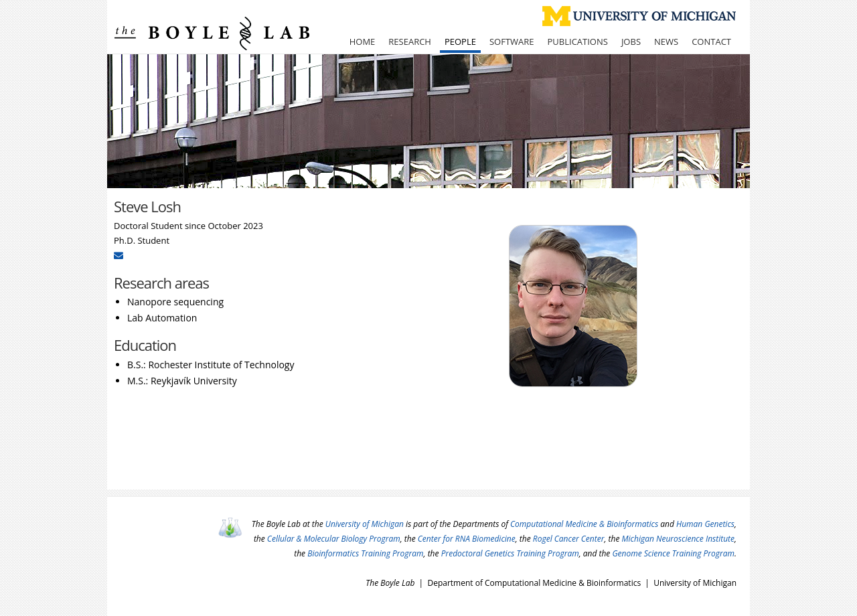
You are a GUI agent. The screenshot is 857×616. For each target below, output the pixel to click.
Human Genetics (705, 524)
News (666, 42)
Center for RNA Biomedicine (467, 539)
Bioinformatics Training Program (365, 553)
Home (363, 42)
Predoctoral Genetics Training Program (510, 553)
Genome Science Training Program (673, 553)
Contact (711, 42)
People (460, 42)
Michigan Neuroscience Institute (679, 539)
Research (410, 42)
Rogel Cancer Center (569, 539)
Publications (578, 42)
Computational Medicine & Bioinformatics (584, 524)
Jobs (631, 42)
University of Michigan (365, 524)
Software (512, 42)
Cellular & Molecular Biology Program (334, 539)
